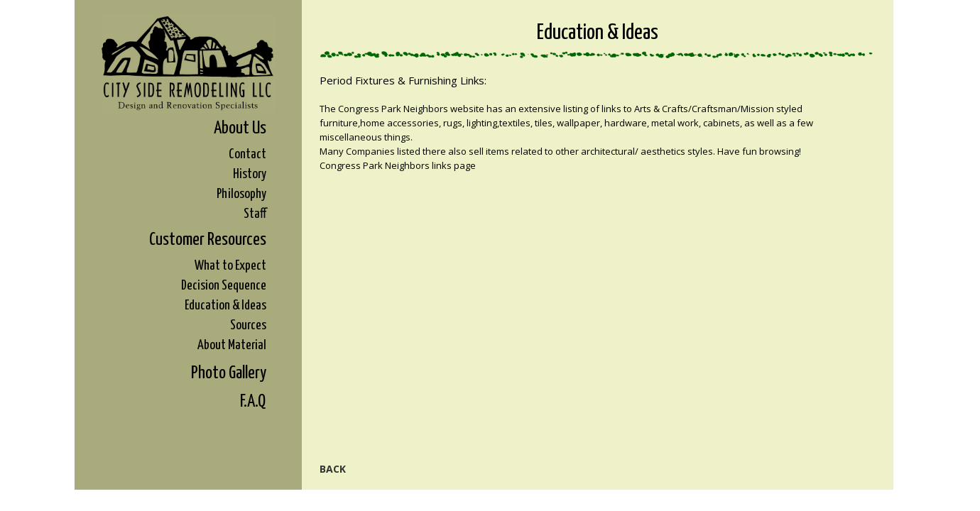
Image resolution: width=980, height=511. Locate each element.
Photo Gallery (229, 373)
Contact (247, 154)
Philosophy (241, 194)
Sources (248, 325)
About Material (232, 345)
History (250, 174)
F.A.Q (253, 402)
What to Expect (230, 266)
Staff (255, 214)
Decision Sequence (224, 286)
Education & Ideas (225, 306)
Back (333, 469)
